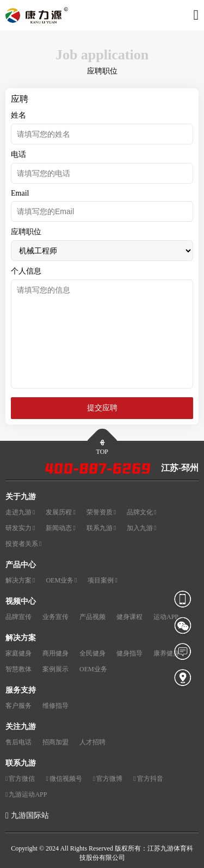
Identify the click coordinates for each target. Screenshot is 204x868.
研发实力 (20, 528)
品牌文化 (141, 512)
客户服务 (18, 706)
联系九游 (101, 528)
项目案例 (102, 581)
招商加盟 (55, 742)
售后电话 (18, 742)
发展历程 (60, 512)
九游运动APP (26, 795)
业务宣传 (55, 617)
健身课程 (129, 617)
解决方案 (20, 581)
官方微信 (20, 779)
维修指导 (55, 706)
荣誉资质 (101, 512)
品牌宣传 (18, 617)
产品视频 (92, 617)
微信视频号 (64, 779)
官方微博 (108, 779)
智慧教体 (18, 669)
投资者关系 (23, 544)
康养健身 (166, 653)
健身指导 (129, 653)
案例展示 (55, 669)
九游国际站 (30, 815)
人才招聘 (92, 742)
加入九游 (141, 528)
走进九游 (20, 512)
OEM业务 (61, 581)
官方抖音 (148, 779)
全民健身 (92, 653)
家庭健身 (18, 653)
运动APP (166, 617)
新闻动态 (60, 528)
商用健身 (55, 653)
